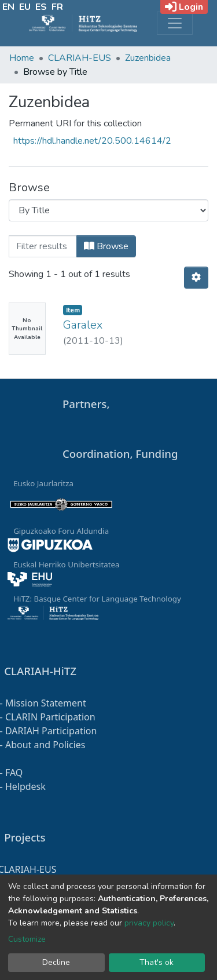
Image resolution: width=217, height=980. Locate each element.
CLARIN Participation (50, 717)
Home (22, 58)
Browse (106, 246)
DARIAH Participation (51, 731)
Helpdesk (25, 786)
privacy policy (149, 923)
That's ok (157, 962)
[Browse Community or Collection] (108, 210)
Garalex (83, 325)
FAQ (14, 773)
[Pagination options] (196, 278)
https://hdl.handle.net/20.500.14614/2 (92, 141)
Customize (27, 939)
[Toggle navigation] (175, 23)
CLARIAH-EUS (80, 58)
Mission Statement (46, 703)
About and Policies (45, 745)
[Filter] (43, 246)
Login (184, 7)
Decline (56, 962)
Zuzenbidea (148, 58)
